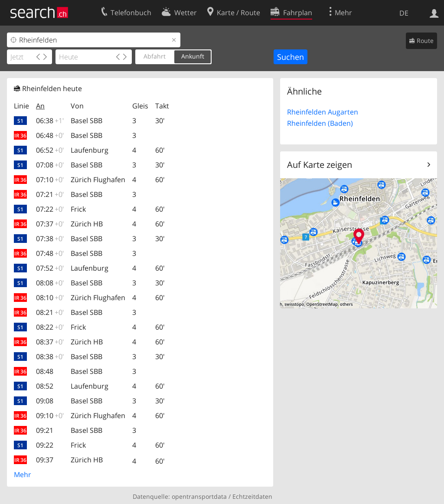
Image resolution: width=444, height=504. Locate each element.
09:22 (45, 445)
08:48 (45, 371)
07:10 (50, 180)
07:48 (50, 253)
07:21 (50, 194)
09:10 (50, 416)
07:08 (50, 165)
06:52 (50, 150)
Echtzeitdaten (252, 496)
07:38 (50, 239)
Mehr (23, 475)
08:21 (50, 312)
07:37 (50, 224)
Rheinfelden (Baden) (320, 123)
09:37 (45, 460)
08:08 (50, 283)
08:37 (50, 342)
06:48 (50, 135)
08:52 (45, 386)
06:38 (50, 121)
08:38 (50, 357)
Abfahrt (155, 56)
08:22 (50, 327)
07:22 (50, 209)
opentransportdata (199, 496)
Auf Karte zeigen (320, 165)
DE (404, 13)
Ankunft (193, 56)
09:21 (45, 430)
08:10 (50, 298)
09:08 (45, 401)
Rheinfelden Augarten (323, 112)
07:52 (50, 268)
